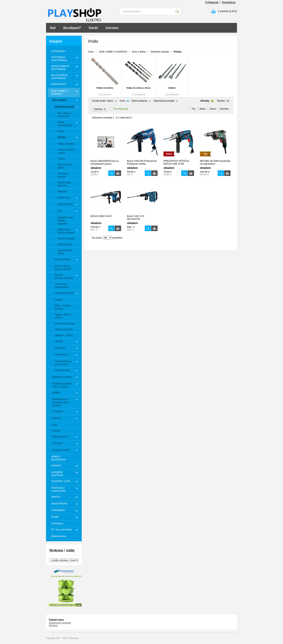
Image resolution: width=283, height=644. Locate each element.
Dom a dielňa (139, 52)
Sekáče (172, 88)
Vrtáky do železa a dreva (138, 88)
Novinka (224, 109)
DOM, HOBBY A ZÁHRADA (113, 52)
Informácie (112, 28)
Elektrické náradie (160, 52)
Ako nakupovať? (72, 28)
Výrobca (100, 109)
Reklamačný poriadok (60, 623)
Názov (110, 101)
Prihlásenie (212, 2)
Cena (122, 101)
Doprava (53, 625)
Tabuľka (221, 101)
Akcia (202, 109)
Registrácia (229, 2)
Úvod (53, 28)
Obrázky (205, 101)
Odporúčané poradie (164, 101)
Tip (193, 109)
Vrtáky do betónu (105, 88)
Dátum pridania (139, 101)
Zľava (213, 109)
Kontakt (93, 28)
